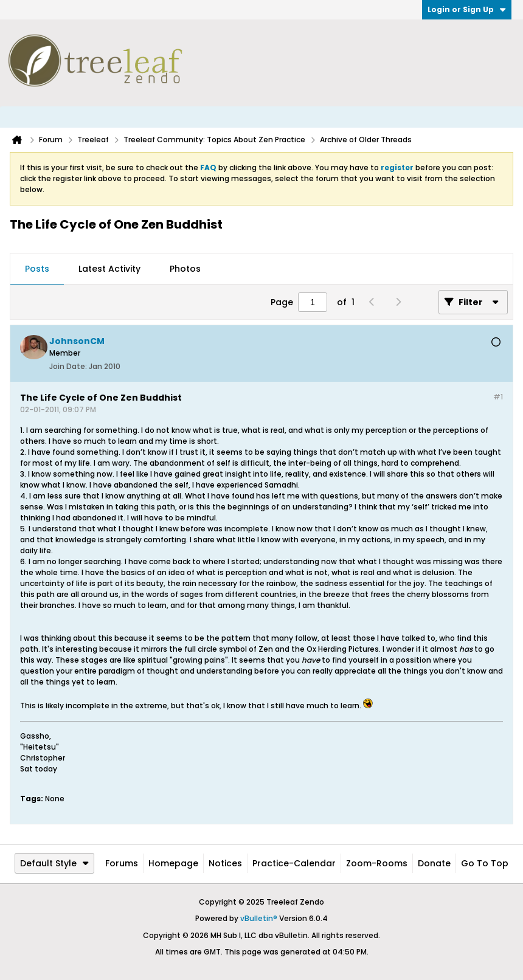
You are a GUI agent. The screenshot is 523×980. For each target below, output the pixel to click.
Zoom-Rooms (377, 863)
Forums (122, 863)
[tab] (37, 269)
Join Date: (68, 366)
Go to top (485, 863)
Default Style (54, 863)
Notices (225, 863)
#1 (498, 397)
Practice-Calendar (294, 863)
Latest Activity (109, 269)
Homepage (173, 863)
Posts (37, 269)
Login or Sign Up (467, 9)
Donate (434, 863)
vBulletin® (259, 918)
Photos (185, 269)
